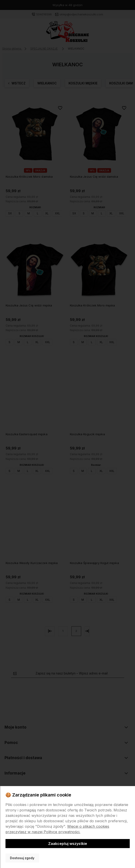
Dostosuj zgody (22, 858)
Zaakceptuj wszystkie (68, 844)
